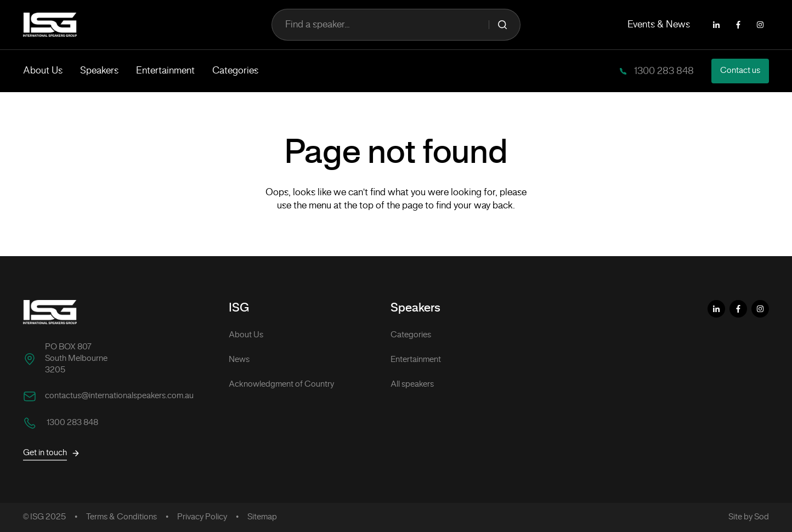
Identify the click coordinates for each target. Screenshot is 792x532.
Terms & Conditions (121, 517)
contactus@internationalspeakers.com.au (119, 396)
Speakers (99, 71)
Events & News (659, 25)
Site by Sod (749, 517)
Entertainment (165, 71)
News (239, 360)
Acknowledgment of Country (281, 384)
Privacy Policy (202, 517)
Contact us (740, 71)
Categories (235, 71)
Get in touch (52, 453)
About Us (43, 71)
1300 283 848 (663, 71)
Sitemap (262, 517)
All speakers (412, 384)
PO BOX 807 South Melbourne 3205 (76, 359)
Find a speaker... (396, 25)
